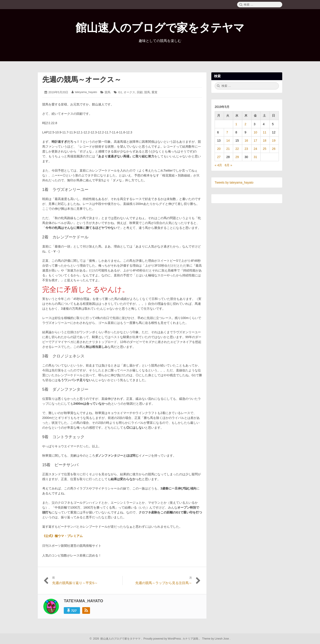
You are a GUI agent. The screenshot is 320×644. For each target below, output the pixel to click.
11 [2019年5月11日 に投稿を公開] (265, 132)
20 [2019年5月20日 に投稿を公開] (219, 149)
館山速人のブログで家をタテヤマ (160, 28)
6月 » (228, 165)
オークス (129, 92)
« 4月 (218, 165)
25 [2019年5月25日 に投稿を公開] (265, 149)
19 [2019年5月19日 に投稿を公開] (274, 141)
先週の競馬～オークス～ (82, 79)
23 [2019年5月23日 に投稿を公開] (246, 149)
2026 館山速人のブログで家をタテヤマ (116, 639)
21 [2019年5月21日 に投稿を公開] (228, 149)
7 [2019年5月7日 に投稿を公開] (227, 132)
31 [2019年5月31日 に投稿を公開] (256, 157)
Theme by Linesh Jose (216, 639)
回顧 (140, 92)
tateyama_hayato (86, 92)
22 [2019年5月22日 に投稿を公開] (237, 149)
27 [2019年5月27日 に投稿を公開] (219, 157)
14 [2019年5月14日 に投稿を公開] (228, 141)
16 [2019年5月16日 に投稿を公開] (246, 141)
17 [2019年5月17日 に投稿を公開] (256, 141)
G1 (120, 92)
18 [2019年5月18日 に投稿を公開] (265, 141)
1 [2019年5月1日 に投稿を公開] (236, 124)
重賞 (154, 92)
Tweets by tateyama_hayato (234, 182)
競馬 (108, 92)
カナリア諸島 (191, 639)
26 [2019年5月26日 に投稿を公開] (274, 149)
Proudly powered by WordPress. (163, 639)
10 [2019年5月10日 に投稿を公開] (256, 132)
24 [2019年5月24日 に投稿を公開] (256, 149)
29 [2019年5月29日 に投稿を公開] (237, 157)
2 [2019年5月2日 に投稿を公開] (245, 124)
